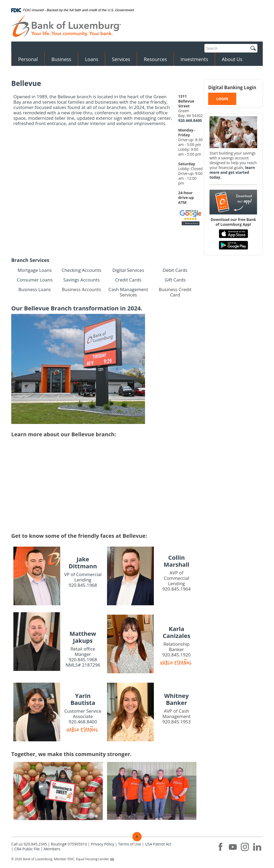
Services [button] (121, 59)
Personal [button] (28, 59)
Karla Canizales (176, 632)
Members (52, 849)
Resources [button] (155, 59)
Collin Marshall (176, 561)
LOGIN (222, 99)
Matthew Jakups (83, 637)
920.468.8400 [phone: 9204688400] (190, 120)
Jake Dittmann (83, 562)
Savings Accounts (81, 280)
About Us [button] (232, 59)
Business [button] (61, 59)
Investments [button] (194, 59)
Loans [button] (92, 59)
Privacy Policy (102, 844)
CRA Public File (27, 849)
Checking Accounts (81, 270)
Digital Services (128, 270)
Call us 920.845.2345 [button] (29, 844)
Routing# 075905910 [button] (69, 844)
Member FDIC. (64, 859)
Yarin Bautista (83, 699)
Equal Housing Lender (93, 859)
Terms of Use (130, 844)
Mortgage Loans (35, 270)
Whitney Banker (177, 699)
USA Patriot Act (158, 844)
